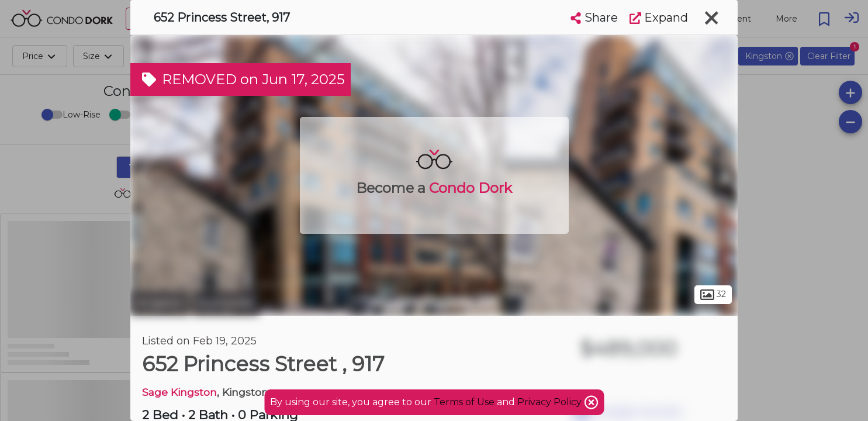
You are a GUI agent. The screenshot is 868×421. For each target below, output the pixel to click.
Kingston (160, 303)
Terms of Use (464, 402)
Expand (659, 18)
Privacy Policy (551, 402)
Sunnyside (226, 303)
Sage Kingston (179, 392)
